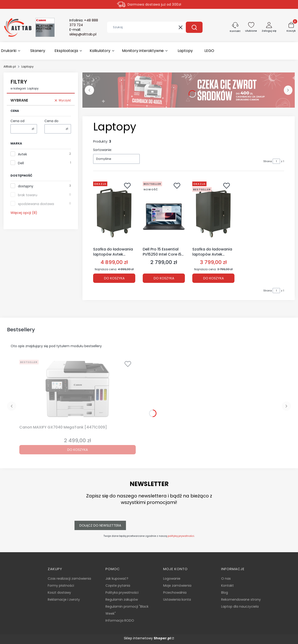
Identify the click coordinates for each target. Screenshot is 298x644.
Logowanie (172, 579)
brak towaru (28, 195)
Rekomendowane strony (241, 599)
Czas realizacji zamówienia (69, 579)
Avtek (22, 154)
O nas (226, 579)
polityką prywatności (181, 536)
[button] (194, 27)
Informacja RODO (120, 620)
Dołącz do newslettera (100, 525)
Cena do (51, 121)
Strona (268, 161)
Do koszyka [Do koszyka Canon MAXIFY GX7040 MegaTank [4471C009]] (78, 450)
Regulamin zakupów (122, 599)
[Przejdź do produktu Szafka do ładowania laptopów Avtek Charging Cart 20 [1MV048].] (213, 212)
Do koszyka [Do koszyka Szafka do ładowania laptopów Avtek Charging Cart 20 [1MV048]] (213, 278)
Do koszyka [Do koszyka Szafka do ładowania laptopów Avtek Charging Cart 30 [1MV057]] (114, 278)
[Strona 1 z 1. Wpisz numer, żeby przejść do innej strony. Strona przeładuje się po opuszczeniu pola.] (276, 161)
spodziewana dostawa (36, 204)
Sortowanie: (103, 150)
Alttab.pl (10, 67)
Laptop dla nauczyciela (240, 606)
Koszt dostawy (59, 593)
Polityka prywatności (122, 593)
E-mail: (83, 32)
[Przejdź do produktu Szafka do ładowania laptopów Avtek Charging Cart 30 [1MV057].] (114, 212)
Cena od (17, 121)
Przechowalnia (175, 593)
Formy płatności (61, 586)
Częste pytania (118, 586)
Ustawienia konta (177, 599)
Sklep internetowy (147, 638)
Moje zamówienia (177, 586)
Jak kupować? (117, 579)
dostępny (26, 186)
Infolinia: (84, 23)
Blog (225, 593)
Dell (21, 163)
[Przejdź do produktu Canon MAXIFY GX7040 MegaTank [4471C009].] (78, 391)
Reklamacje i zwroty (64, 599)
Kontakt (227, 586)
